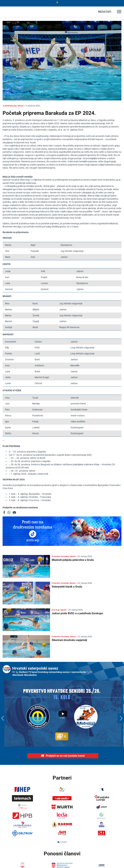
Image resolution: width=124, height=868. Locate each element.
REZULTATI (105, 12)
